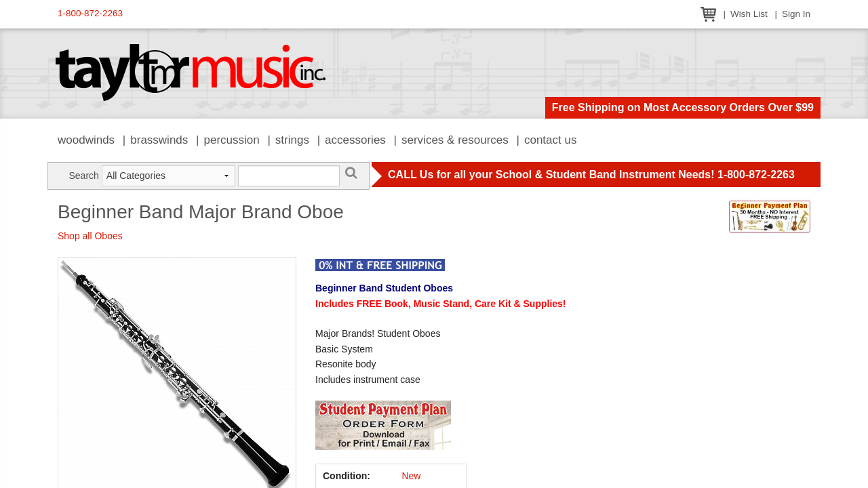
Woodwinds (86, 140)
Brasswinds (159, 140)
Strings (292, 140)
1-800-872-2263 (90, 13)
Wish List (749, 14)
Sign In (796, 14)
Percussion (231, 140)
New (411, 476)
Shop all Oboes (90, 236)
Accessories (355, 140)
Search (83, 176)
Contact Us (551, 140)
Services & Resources (455, 140)
